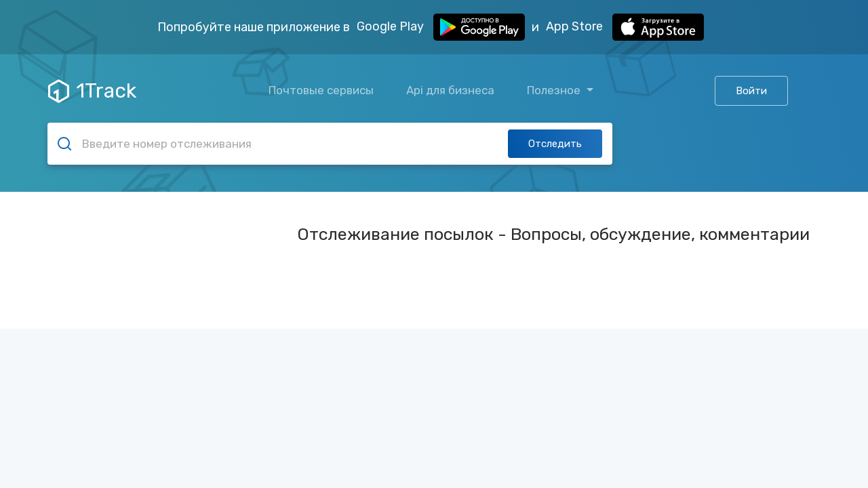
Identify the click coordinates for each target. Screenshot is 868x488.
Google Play (441, 27)
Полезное (555, 90)
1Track (92, 91)
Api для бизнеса (450, 90)
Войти (751, 91)
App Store (625, 27)
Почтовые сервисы (321, 90)
